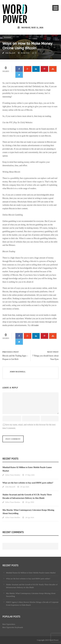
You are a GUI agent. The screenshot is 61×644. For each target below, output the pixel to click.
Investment (8, 37)
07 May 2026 (30, 475)
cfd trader (35, 325)
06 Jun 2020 (25, 53)
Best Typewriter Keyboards (13, 627)
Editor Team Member (13, 475)
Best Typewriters (9, 624)
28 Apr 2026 (30, 502)
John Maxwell (10, 53)
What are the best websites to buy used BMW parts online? (28, 483)
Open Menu (55, 8)
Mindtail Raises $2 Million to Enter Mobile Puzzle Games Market (31, 573)
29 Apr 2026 (25, 487)
